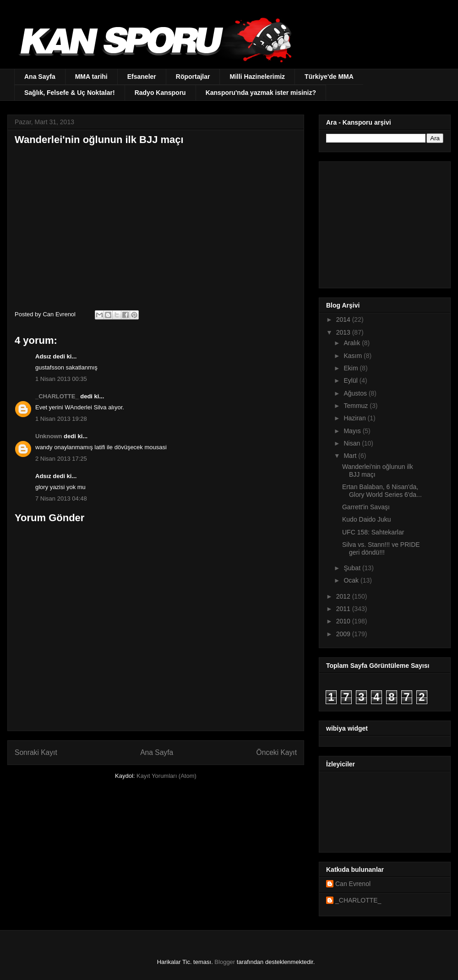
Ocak (352, 580)
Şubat (353, 568)
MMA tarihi (91, 77)
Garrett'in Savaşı (366, 507)
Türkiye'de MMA (329, 77)
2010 (344, 621)
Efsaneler (142, 77)
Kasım (354, 356)
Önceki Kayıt (277, 752)
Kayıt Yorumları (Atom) (166, 776)
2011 (344, 609)
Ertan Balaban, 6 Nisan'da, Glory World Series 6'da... (382, 491)
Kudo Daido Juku (367, 519)
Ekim (352, 368)
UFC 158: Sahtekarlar (373, 532)
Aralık (353, 343)
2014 (344, 319)
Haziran (355, 418)
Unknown (49, 436)
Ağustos (356, 393)
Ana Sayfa (40, 77)
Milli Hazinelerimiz (257, 77)
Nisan (353, 443)
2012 (344, 596)
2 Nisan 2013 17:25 (61, 459)
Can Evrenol (353, 884)
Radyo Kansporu (160, 93)
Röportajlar (193, 77)
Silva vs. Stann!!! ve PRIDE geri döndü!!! (381, 548)
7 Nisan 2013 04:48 (61, 498)
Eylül (351, 380)
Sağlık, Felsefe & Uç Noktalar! (70, 93)
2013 (344, 332)
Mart (351, 456)
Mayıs (353, 431)
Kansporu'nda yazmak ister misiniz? (261, 93)
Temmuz (357, 406)
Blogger (225, 962)
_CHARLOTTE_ (57, 396)
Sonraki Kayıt (36, 752)
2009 (344, 634)
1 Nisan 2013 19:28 (61, 419)
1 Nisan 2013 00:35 (61, 379)
